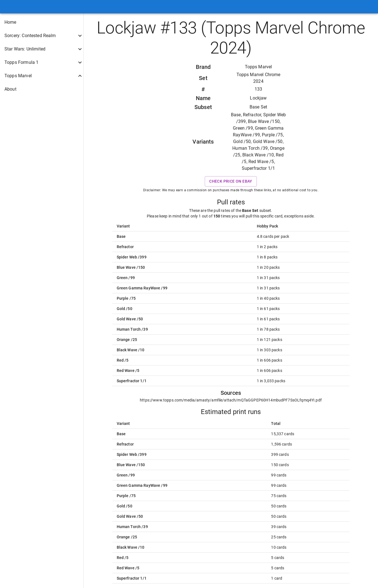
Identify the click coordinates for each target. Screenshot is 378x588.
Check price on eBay (231, 181)
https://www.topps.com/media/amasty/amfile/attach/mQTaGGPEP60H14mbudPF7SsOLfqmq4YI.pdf (231, 400)
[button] (42, 22)
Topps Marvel (258, 67)
